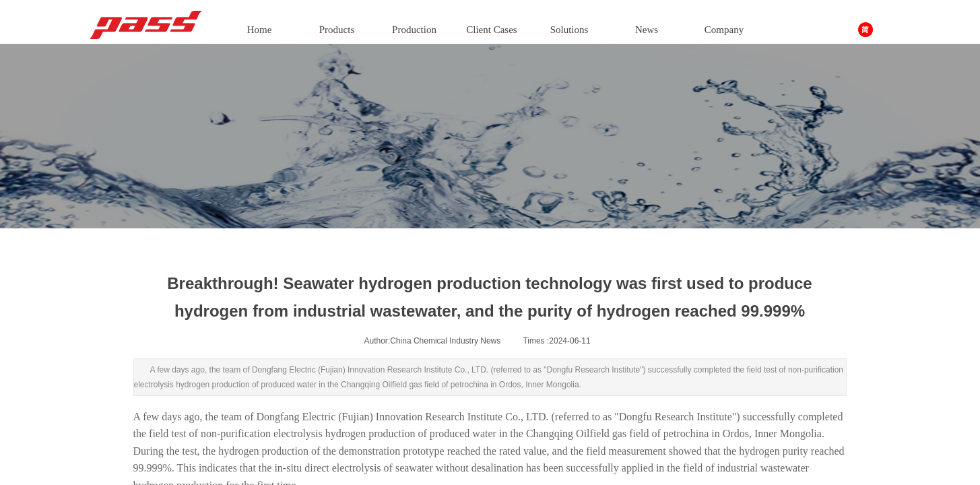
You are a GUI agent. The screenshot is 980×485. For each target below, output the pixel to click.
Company (724, 30)
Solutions (569, 30)
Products (337, 30)
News (647, 30)
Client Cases (491, 30)
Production (414, 30)
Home (260, 30)
